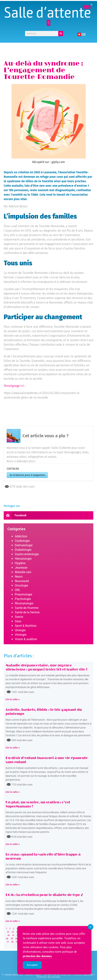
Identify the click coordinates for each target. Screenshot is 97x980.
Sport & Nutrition (26, 626)
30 (45, 932)
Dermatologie (24, 545)
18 (74, 929)
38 (82, 932)
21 (88, 929)
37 (78, 932)
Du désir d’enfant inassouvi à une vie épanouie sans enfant (47, 760)
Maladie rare (23, 572)
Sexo (18, 621)
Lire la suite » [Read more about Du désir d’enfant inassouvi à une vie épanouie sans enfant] (13, 792)
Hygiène (20, 563)
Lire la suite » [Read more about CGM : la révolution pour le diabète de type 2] (13, 921)
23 (13, 932)
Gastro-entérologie (27, 554)
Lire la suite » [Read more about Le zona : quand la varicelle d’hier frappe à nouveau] (13, 885)
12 (48, 929)
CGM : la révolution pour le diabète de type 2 (44, 895)
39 (87, 932)
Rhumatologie (24, 603)
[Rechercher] (61, 34)
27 (31, 932)
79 (17, 942)
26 (27, 932)
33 (59, 932)
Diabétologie (23, 550)
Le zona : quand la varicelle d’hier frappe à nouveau (43, 857)
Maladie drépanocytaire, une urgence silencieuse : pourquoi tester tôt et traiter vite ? (46, 668)
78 (12, 942)
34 (64, 932)
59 (12, 939)
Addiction (21, 536)
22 (8, 932)
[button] (48, 23)
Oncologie (21, 585)
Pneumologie (23, 594)
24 (17, 932)
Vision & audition (26, 639)
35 (68, 932)
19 (79, 929)
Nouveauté (22, 581)
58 (7, 939)
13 (52, 929)
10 (39, 929)
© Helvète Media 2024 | (14, 975)
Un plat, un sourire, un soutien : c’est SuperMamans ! (38, 804)
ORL (18, 590)
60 (17, 939)
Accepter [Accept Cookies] (32, 972)
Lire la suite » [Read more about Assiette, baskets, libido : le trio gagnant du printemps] (13, 748)
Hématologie (23, 559)
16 (65, 929)
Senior (19, 617)
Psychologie (23, 599)
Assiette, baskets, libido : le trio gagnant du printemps (44, 712)
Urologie (20, 630)
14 (56, 929)
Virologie (21, 635)
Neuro (19, 577)
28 (36, 932)
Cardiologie (22, 541)
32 (55, 932)
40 (9, 935)
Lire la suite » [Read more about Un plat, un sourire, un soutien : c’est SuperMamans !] (13, 844)
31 (50, 932)
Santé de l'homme (27, 608)
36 (73, 932)
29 (41, 932)
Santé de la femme (27, 612)
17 (70, 929)
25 (22, 932)
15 (61, 929)
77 (8, 942)
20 (83, 929)
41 (13, 935)
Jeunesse (21, 568)
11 (43, 929)
